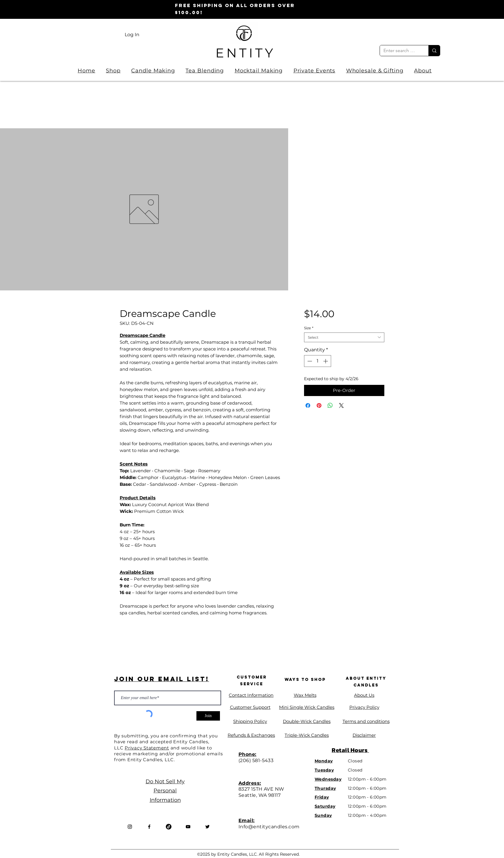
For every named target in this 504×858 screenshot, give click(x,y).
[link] (424, 33)
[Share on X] (341, 405)
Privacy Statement (147, 748)
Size (309, 328)
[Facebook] (149, 827)
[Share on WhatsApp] (330, 405)
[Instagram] (130, 827)
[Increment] (326, 361)
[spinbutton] (318, 361)
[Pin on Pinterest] (319, 405)
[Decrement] (309, 361)
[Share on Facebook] (308, 405)
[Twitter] (207, 827)
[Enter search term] (400, 51)
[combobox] (344, 337)
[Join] (208, 716)
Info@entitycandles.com (269, 827)
